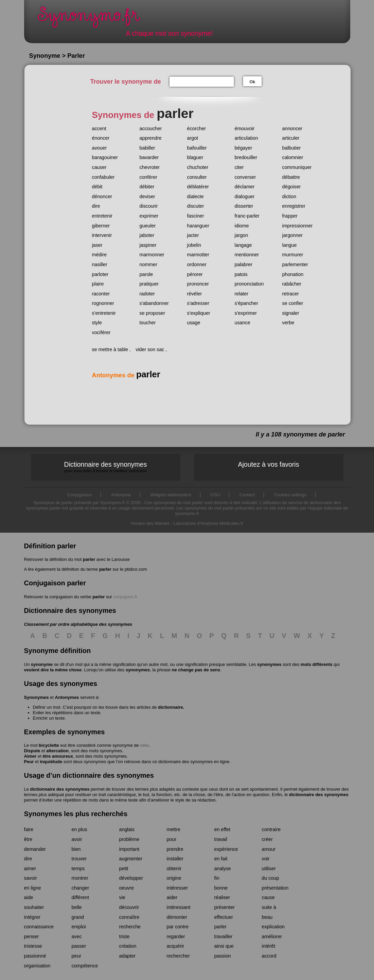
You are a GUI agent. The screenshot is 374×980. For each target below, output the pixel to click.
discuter (196, 206)
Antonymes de (126, 375)
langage (243, 245)
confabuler (103, 177)
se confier (293, 303)
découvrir (129, 907)
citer (239, 167)
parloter (100, 274)
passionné (35, 956)
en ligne (33, 888)
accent (99, 128)
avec (77, 936)
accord (269, 956)
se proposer (153, 313)
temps (78, 869)
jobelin (194, 245)
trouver (79, 859)
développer (131, 878)
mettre (174, 829)
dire (96, 206)
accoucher (151, 128)
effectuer (224, 917)
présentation (275, 888)
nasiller (100, 264)
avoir (77, 839)
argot (193, 138)
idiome (242, 226)
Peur (29, 762)
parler (89, 559)
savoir (31, 878)
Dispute (32, 751)
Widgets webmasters (171, 495)
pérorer (195, 274)
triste (124, 936)
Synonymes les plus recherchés (76, 814)
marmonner (152, 255)
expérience (226, 849)
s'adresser (198, 303)
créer (268, 839)
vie (122, 897)
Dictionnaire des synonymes (106, 467)
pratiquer (149, 284)
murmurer (293, 255)
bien (76, 849)
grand (78, 917)
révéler (195, 294)
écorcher (197, 128)
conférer (148, 177)
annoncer (292, 128)
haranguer (198, 226)
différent (80, 897)
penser (32, 936)
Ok (252, 82)
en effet (222, 829)
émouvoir (245, 128)
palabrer (244, 264)
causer (99, 167)
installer (175, 859)
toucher (148, 323)
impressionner (298, 226)
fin (217, 878)
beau (267, 917)
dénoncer (102, 196)
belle (77, 907)
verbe (288, 323)
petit (124, 869)
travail (221, 839)
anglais (127, 829)
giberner (101, 226)
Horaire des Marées (150, 523)
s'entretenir (104, 313)
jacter (193, 235)
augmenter (131, 859)
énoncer (101, 138)
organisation (37, 966)
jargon (242, 235)
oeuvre (127, 888)
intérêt (269, 946)
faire (29, 829)
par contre (178, 927)
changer (81, 888)
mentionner (247, 255)
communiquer (297, 167)
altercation (57, 751)
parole (146, 274)
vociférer (101, 332)
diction (289, 196)
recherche (130, 927)
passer (79, 946)
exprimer (149, 216)
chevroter (150, 167)
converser (245, 177)
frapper (290, 216)
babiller (147, 148)
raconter (101, 294)
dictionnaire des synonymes (60, 789)
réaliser (222, 897)
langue (290, 245)
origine (174, 878)
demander (35, 849)
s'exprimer (246, 313)
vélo (144, 745)
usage (194, 323)
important (129, 849)
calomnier (293, 157)
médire (100, 255)
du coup (271, 878)
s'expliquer (199, 313)
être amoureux (58, 756)
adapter (128, 956)
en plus (79, 829)
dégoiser (292, 187)
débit (97, 187)
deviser (147, 196)
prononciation (249, 284)
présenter (225, 907)
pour (172, 839)
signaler (291, 313)
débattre (291, 177)
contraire (271, 829)
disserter (244, 206)
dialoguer (245, 196)
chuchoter (198, 167)
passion (223, 956)
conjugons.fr (126, 597)
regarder (176, 936)
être (28, 839)
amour (269, 849)
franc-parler (247, 216)
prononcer (198, 284)
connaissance (39, 927)
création (128, 946)
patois (241, 274)
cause (268, 897)
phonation (293, 274)
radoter (147, 294)
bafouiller (197, 148)
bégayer (244, 148)
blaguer (195, 157)
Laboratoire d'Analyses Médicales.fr (209, 523)
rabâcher (292, 284)
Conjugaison (79, 495)
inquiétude (51, 762)
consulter (197, 177)
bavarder (149, 157)
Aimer (30, 756)
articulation (246, 138)
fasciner (196, 216)
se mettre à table (110, 349)
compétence (85, 966)
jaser (97, 245)
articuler (291, 138)
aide (29, 897)
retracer (291, 294)
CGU (216, 495)
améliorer (272, 936)
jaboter (147, 235)
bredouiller (246, 157)
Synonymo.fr (93, 19)
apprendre (151, 138)
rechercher (178, 956)
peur (77, 956)
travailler (224, 936)
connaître (129, 917)
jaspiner (148, 245)
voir (266, 859)
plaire (98, 284)
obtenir (174, 869)
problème (129, 839)
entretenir (102, 216)
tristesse (33, 946)
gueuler (148, 226)
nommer (148, 264)
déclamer (245, 187)
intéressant (179, 907)
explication (273, 927)
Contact (247, 495)
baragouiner (105, 157)
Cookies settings (290, 495)
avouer (100, 148)
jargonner (292, 235)
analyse (223, 869)
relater (242, 294)
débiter (147, 187)
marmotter (198, 255)
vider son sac (150, 349)
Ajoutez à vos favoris (269, 464)
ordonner (197, 264)
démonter (177, 917)
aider (172, 897)
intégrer (32, 917)
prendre (175, 849)
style (97, 323)
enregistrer (294, 206)
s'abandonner (154, 303)
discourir (149, 206)
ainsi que (224, 946)
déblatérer (198, 187)
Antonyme (121, 495)
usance (243, 323)
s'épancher (247, 303)
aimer (30, 869)
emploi (79, 927)
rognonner (103, 303)
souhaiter (34, 907)
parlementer (295, 264)
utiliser (269, 869)
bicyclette (49, 745)
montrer (80, 878)
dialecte (195, 196)
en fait (221, 859)
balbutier (292, 148)
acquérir (176, 946)
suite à (269, 907)
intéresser (177, 888)
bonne (221, 888)
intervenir (102, 235)
